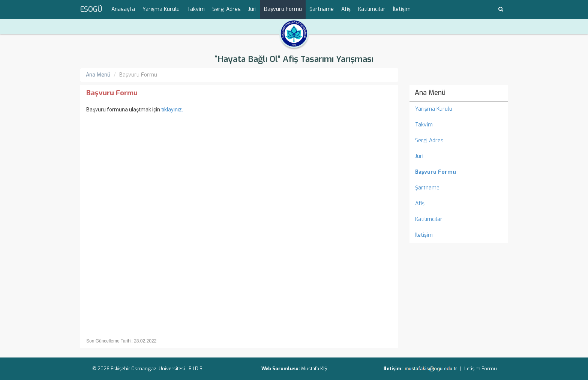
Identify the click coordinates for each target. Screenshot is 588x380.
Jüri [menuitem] (252, 9)
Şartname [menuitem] (322, 9)
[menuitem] (459, 172)
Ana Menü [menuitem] (430, 93)
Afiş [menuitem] (346, 9)
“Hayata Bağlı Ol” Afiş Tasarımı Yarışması (294, 59)
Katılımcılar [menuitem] (372, 9)
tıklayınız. (172, 110)
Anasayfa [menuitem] (123, 9)
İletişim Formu (481, 369)
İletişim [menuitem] (402, 9)
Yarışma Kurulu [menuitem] (161, 9)
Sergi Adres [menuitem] (226, 9)
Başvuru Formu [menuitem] (283, 9)
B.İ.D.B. (196, 369)
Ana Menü (98, 75)
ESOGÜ (91, 9)
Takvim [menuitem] (196, 9)
